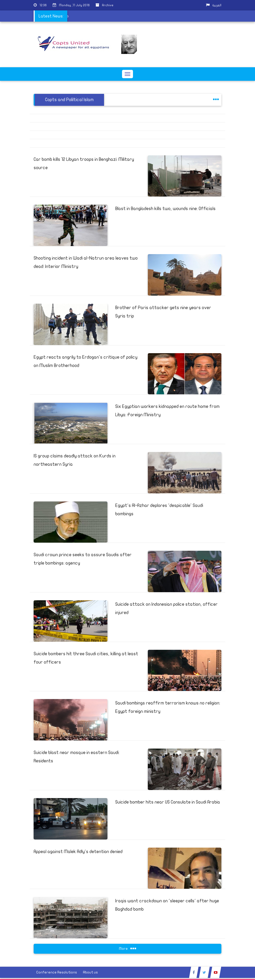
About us (90, 972)
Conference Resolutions (57, 972)
